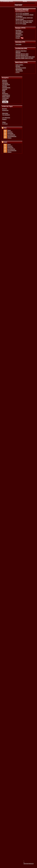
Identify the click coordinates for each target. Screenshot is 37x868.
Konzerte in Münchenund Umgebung (22, 10)
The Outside (19, 71)
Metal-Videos (19, 62)
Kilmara (18, 66)
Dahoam (5, 80)
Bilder (4, 91)
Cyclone (18, 36)
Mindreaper (19, 69)
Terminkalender (12, 136)
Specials (5, 89)
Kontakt (4, 100)
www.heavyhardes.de (29, 864)
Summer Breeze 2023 (22, 54)
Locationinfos (6, 95)
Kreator (18, 38)
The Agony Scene (21, 68)
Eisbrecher (5, 110)
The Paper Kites (27, 22)
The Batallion (6, 115)
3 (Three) (5, 124)
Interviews (18, 42)
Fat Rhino (18, 30)
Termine (4, 86)
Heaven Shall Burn (21, 51)
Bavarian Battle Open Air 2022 (24, 58)
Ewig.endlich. (19, 65)
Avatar (24, 24)
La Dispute (26, 13)
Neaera (4, 119)
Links (4, 92)
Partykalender (6, 88)
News (9, 130)
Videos (9, 138)
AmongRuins (19, 32)
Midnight (18, 52)
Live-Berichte (19, 48)
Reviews (18, 28)
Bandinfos (5, 94)
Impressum (5, 98)
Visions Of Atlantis (28, 21)
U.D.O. (18, 72)
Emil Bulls (18, 44)
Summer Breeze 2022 (22, 55)
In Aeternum (19, 35)
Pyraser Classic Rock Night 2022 (25, 57)
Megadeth (18, 33)
